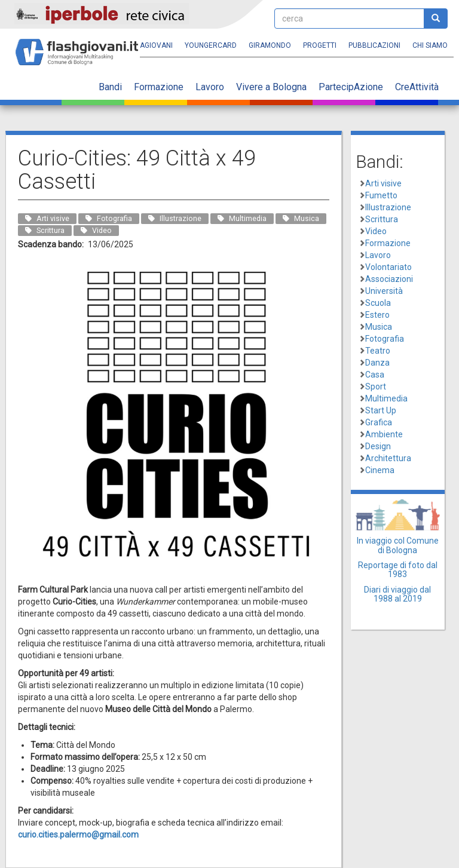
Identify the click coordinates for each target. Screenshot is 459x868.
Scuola (378, 303)
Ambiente (384, 434)
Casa (375, 375)
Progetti (320, 45)
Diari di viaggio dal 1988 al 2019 (397, 594)
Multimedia (386, 398)
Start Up (381, 410)
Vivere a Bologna (271, 87)
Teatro (378, 351)
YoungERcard (211, 45)
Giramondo (270, 45)
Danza (377, 363)
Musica (379, 327)
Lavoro (210, 87)
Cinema (380, 470)
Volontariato (388, 267)
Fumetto (381, 195)
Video (376, 231)
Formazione (159, 87)
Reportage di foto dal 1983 (398, 570)
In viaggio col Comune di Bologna (398, 545)
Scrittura (382, 219)
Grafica (379, 422)
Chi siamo (430, 45)
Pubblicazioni (374, 45)
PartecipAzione (351, 87)
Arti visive (383, 183)
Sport (376, 387)
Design (378, 446)
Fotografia (385, 339)
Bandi (110, 87)
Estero (377, 315)
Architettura (388, 458)
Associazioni (389, 279)
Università (384, 291)
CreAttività (417, 87)
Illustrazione (388, 207)
